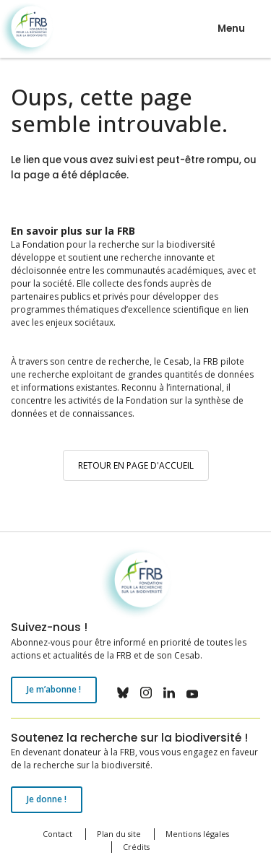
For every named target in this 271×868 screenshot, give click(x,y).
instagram (146, 693)
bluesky (123, 693)
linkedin (169, 693)
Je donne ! (47, 799)
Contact (57, 834)
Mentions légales (197, 834)
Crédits (136, 847)
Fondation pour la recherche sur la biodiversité (27, 29)
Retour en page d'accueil (136, 465)
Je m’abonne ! (54, 689)
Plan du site (119, 834)
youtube (192, 693)
